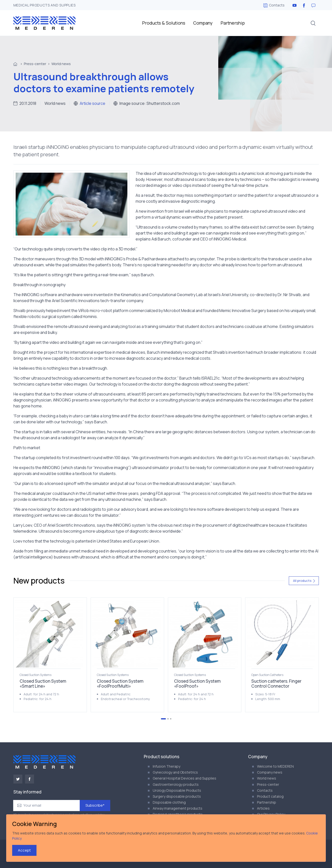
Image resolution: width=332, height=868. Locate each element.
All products (304, 581)
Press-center (35, 64)
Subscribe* (95, 805)
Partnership (233, 23)
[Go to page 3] (171, 719)
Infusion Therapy (166, 766)
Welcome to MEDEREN (275, 766)
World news (61, 64)
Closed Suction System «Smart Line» (43, 684)
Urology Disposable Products (177, 790)
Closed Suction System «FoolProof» (197, 684)
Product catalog (270, 796)
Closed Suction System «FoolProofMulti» (120, 684)
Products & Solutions (164, 23)
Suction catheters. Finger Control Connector (276, 684)
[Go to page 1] (163, 719)
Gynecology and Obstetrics (175, 772)
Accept (24, 850)
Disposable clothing (169, 802)
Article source (92, 103)
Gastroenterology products (176, 784)
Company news (270, 772)
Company (203, 23)
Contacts (274, 5)
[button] (313, 23)
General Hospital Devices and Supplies (184, 778)
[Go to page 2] (168, 719)
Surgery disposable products (177, 796)
